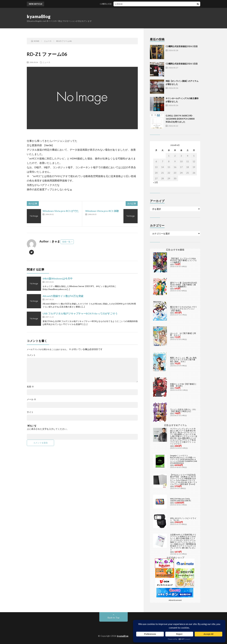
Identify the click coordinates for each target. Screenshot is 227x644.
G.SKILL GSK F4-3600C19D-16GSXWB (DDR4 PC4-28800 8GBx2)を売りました (180, 119)
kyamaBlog (39, 16)
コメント (31, 355)
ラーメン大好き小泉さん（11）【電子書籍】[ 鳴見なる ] (183, 410)
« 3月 (156, 182)
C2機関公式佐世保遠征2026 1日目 (182, 64)
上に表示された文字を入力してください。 (48, 429)
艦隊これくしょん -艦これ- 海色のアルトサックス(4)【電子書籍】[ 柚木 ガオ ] (183, 360)
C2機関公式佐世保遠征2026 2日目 (118, 4)
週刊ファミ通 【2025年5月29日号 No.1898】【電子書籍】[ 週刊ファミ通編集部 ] (184, 285)
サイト (30, 412)
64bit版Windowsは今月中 (58, 278)
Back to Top (114, 618)
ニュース (47, 62)
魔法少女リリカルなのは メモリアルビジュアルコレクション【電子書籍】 (183, 309)
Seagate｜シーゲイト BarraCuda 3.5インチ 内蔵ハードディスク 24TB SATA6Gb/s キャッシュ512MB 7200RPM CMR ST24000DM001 (184, 459)
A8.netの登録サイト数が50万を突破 (63, 296)
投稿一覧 (66, 242)
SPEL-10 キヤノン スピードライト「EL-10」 (183, 519)
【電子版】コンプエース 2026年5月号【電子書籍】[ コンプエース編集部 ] (183, 260)
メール (31, 399)
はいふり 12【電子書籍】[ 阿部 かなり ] (183, 334)
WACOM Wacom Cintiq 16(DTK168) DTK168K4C (181, 500)
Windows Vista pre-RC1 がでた (61, 211)
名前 (30, 387)
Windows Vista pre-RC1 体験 (102, 211)
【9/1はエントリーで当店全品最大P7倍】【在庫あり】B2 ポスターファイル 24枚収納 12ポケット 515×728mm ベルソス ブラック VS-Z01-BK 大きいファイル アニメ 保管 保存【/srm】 (184, 479)
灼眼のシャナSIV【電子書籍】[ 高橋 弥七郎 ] (183, 385)
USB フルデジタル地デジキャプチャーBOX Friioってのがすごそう (80, 313)
